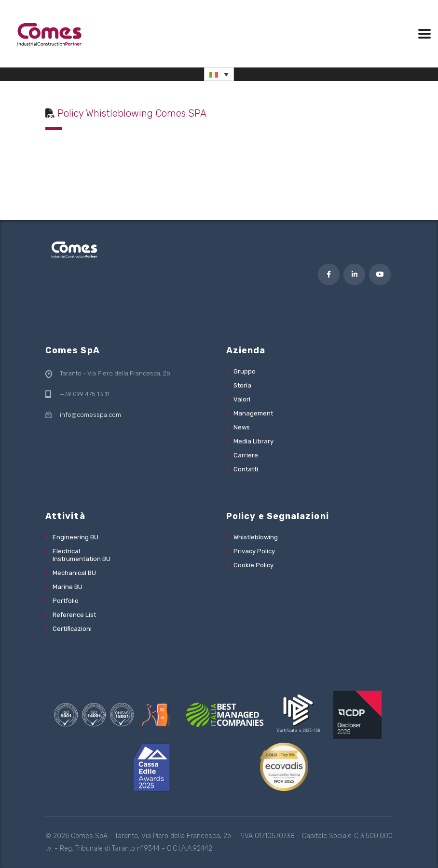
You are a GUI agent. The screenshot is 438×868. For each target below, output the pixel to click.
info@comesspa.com (90, 415)
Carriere (246, 455)
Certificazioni (72, 629)
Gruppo (245, 371)
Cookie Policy (253, 565)
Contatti (246, 469)
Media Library (253, 441)
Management (253, 413)
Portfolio (66, 601)
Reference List (74, 615)
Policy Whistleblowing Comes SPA (132, 113)
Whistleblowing (256, 537)
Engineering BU (75, 537)
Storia (242, 385)
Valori (242, 399)
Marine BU (68, 587)
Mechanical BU (74, 573)
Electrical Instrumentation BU (82, 555)
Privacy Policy (254, 551)
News (242, 427)
